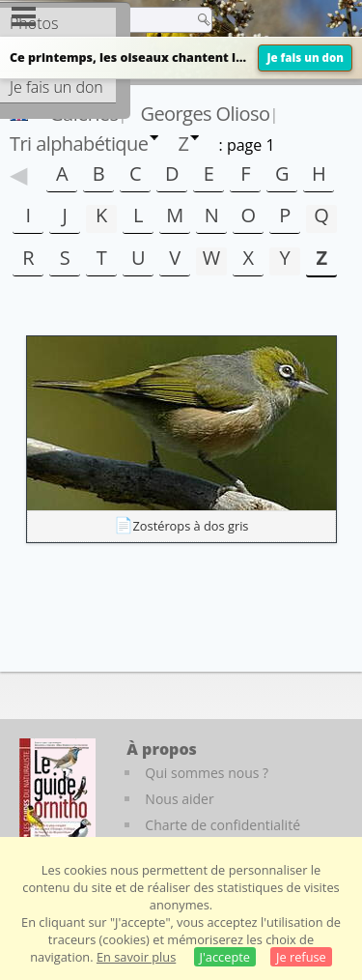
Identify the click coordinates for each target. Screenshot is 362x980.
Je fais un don (305, 58)
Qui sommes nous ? (207, 773)
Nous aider (179, 799)
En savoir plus (136, 957)
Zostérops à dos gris (191, 526)
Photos (34, 23)
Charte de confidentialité (223, 825)
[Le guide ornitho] (57, 792)
